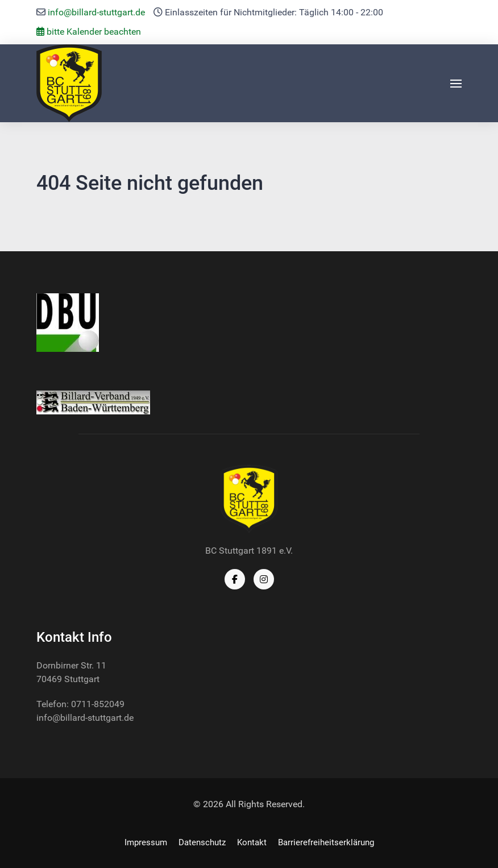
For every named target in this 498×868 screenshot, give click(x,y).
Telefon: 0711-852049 (80, 704)
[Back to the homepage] (69, 83)
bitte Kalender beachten (89, 32)
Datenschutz (202, 842)
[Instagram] (264, 579)
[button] (456, 83)
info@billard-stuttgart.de (96, 12)
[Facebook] (235, 579)
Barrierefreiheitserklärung (326, 842)
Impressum (146, 842)
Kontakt (252, 842)
